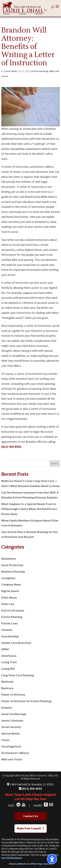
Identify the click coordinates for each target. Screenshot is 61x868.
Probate (7, 708)
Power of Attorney (13, 695)
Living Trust (9, 662)
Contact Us (31, 816)
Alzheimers (9, 559)
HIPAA (5, 649)
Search (55, 463)
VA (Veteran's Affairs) (15, 753)
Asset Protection (12, 565)
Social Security (11, 727)
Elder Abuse (9, 598)
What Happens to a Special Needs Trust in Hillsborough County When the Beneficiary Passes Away (29, 509)
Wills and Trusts (12, 759)
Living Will (8, 669)
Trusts (5, 740)
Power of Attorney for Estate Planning (26, 701)
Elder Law (8, 604)
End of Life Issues (13, 610)
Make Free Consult (30, 828)
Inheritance (9, 656)
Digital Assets (10, 591)
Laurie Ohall (10, 71)
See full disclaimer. (12, 858)
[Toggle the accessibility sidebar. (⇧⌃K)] (52, 859)
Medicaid (7, 682)
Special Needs (10, 733)
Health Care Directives (16, 643)
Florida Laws (10, 623)
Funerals (7, 630)
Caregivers (8, 578)
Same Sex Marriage (14, 714)
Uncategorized (11, 746)
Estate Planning (40, 71)
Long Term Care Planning (18, 675)
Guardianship (10, 636)
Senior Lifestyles (12, 721)
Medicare (7, 688)
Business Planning (13, 571)
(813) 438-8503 (11, 447)
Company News (11, 584)
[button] (57, 9)
